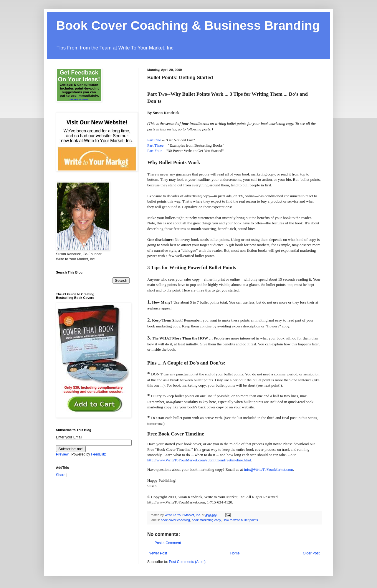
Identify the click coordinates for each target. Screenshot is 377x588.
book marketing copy (206, 520)
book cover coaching (175, 520)
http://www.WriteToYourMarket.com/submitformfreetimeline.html (199, 460)
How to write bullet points (240, 520)
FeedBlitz (98, 454)
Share (61, 475)
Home (235, 553)
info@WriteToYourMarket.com (268, 469)
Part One (154, 140)
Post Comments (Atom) (187, 562)
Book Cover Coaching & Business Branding (188, 25)
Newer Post (158, 553)
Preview (62, 454)
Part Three (156, 145)
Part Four (155, 151)
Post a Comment (168, 543)
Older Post (311, 553)
